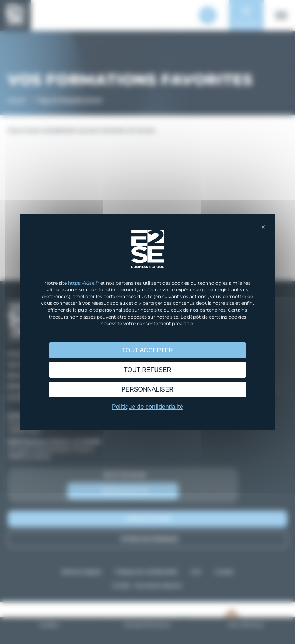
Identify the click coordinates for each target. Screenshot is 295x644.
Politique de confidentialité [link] (147, 407)
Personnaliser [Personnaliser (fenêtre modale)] (147, 389)
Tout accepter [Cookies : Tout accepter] (147, 350)
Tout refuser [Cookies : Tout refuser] (147, 370)
